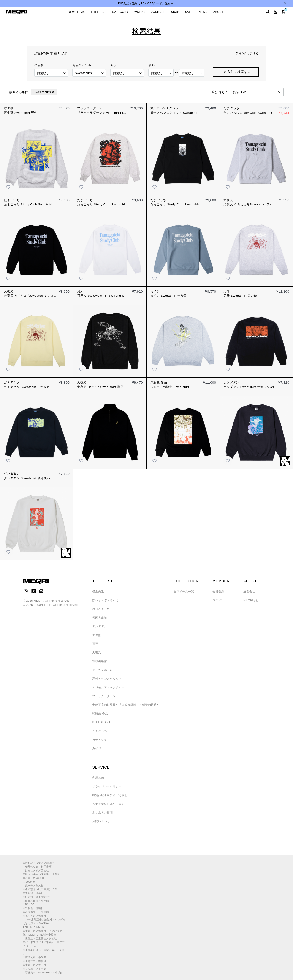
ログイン (218, 600)
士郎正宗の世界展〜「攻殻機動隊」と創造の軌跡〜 (126, 705)
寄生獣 (97, 635)
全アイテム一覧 (184, 592)
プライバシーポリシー (107, 786)
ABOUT (218, 12)
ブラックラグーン (104, 696)
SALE (189, 12)
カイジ (97, 748)
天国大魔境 (100, 618)
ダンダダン (100, 626)
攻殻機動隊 (100, 661)
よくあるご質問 (103, 813)
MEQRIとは (251, 600)
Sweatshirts (42, 92)
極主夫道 (98, 592)
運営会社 (249, 592)
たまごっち (100, 731)
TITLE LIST (98, 12)
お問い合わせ (101, 821)
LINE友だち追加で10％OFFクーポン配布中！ (146, 3)
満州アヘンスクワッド (107, 679)
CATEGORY (120, 12)
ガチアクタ (100, 740)
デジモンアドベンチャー (108, 687)
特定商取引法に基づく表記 (110, 795)
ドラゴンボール (103, 670)
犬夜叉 (97, 653)
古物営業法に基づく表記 (108, 804)
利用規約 (98, 778)
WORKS (140, 12)
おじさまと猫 (101, 609)
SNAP (175, 12)
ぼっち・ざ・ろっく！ (107, 600)
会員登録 (218, 592)
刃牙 (95, 644)
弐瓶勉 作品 (100, 714)
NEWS (203, 12)
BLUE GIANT (101, 722)
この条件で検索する (236, 72)
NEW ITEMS (76, 12)
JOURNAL (158, 12)
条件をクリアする (247, 53)
